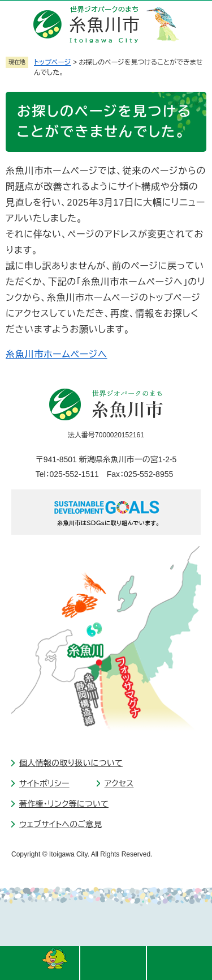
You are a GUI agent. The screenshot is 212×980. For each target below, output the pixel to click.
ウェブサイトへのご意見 (60, 824)
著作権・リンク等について (64, 804)
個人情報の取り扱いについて (71, 763)
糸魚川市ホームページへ (57, 354)
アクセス (119, 783)
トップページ (53, 62)
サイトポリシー (44, 783)
